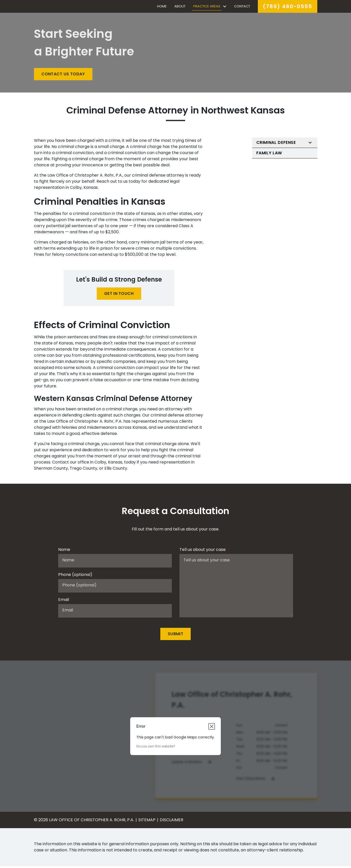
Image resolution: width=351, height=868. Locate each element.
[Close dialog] (212, 728)
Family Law (269, 155)
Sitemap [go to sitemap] (147, 822)
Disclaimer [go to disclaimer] (172, 822)
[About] (180, 7)
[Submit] (175, 636)
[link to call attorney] (288, 7)
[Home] (162, 7)
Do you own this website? (156, 748)
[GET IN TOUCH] (119, 296)
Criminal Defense (276, 144)
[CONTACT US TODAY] (63, 76)
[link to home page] (66, 7)
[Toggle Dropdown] (225, 7)
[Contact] (242, 7)
